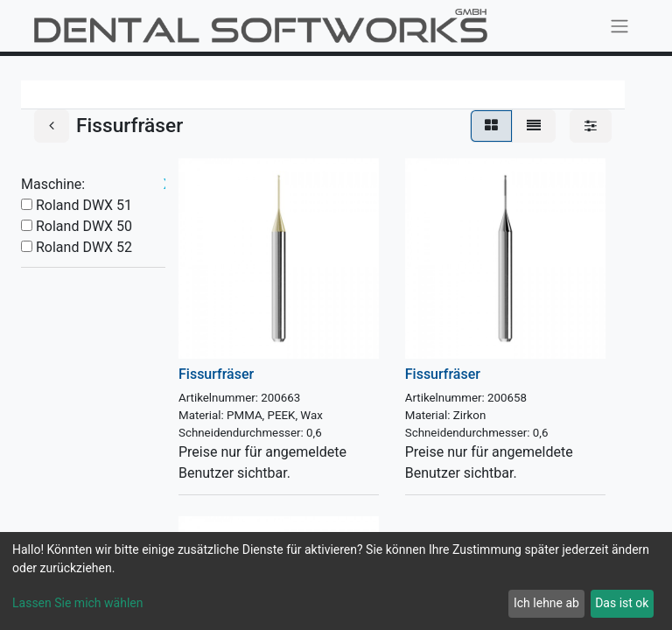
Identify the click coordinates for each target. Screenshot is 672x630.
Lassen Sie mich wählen (77, 603)
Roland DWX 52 (84, 247)
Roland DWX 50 (84, 226)
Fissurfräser (216, 374)
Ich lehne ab (546, 603)
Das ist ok (622, 603)
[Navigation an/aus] (619, 26)
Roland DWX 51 (84, 205)
